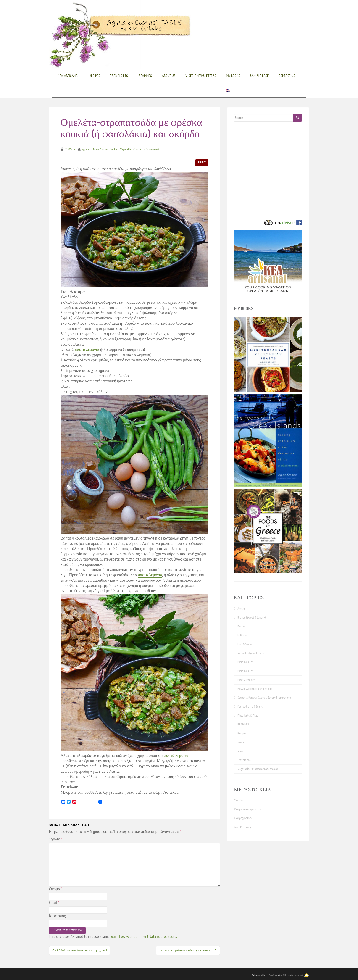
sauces (242, 742)
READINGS (145, 76)
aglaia (85, 149)
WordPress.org (243, 827)
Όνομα (56, 889)
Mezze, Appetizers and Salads (255, 689)
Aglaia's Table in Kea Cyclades (267, 975)
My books (233, 76)
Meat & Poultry (246, 680)
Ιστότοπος (57, 916)
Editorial (242, 635)
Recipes (95, 76)
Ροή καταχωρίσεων (247, 809)
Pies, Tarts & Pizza (248, 716)
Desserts (243, 627)
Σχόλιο (56, 839)
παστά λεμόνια (87, 350)
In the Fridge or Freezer (251, 653)
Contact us (287, 76)
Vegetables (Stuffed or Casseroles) (139, 149)
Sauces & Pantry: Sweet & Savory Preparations (265, 698)
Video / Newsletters (201, 76)
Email (54, 903)
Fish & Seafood (246, 644)
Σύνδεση (240, 801)
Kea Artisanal (68, 76)
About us (169, 76)
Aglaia (241, 609)
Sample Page (259, 76)
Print (202, 162)
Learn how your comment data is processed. (143, 937)
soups (241, 751)
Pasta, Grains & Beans (250, 707)
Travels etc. (119, 76)
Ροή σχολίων (243, 818)
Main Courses (101, 149)
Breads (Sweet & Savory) (251, 618)
